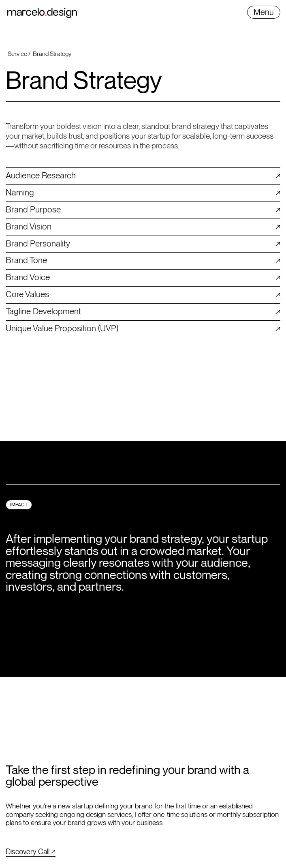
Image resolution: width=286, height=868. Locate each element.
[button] (264, 12)
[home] (42, 13)
